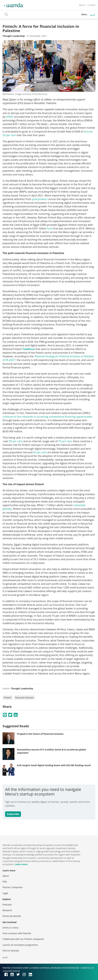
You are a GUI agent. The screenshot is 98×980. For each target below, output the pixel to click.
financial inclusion (25, 698)
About (82, 5)
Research (7, 910)
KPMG (10, 117)
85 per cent (16, 441)
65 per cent (40, 452)
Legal (5, 893)
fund (50, 228)
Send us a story (10, 928)
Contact (91, 5)
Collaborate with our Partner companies (23, 939)
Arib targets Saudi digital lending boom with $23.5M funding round (54, 765)
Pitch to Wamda (11, 951)
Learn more (21, 864)
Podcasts (7, 905)
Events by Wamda (12, 916)
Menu (84, 14)
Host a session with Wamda (17, 933)
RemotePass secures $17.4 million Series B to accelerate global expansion (51, 751)
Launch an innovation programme (20, 945)
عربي (93, 14)
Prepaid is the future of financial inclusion (40, 734)
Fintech (8, 698)
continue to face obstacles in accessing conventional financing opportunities (47, 417)
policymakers (40, 199)
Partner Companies (13, 887)
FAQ (5, 882)
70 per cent (65, 441)
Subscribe (13, 814)
